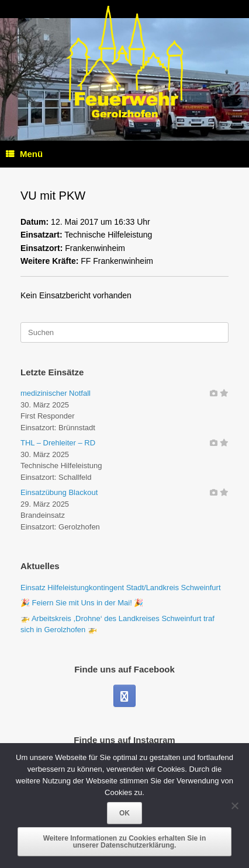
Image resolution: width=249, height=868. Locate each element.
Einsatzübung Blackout (59, 492)
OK (124, 813)
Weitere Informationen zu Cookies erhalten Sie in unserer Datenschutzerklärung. (125, 842)
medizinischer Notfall (56, 393)
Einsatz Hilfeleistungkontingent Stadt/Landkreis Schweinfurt (121, 588)
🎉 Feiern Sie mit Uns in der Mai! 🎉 (82, 603)
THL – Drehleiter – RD (58, 443)
